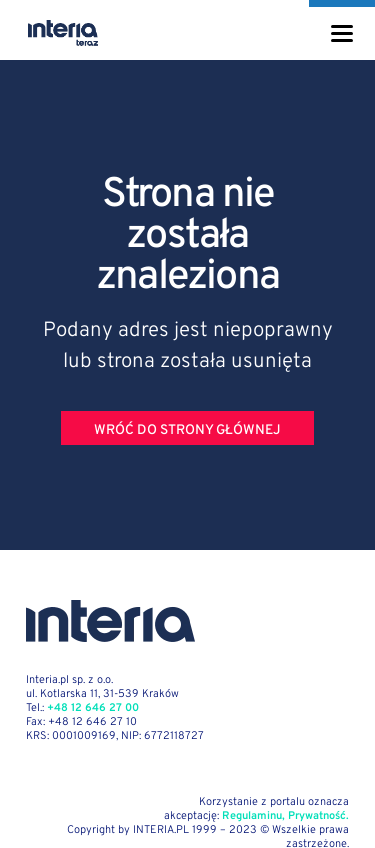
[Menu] (342, 34)
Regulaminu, (253, 816)
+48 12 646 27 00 (93, 708)
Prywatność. (318, 816)
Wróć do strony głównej (187, 430)
